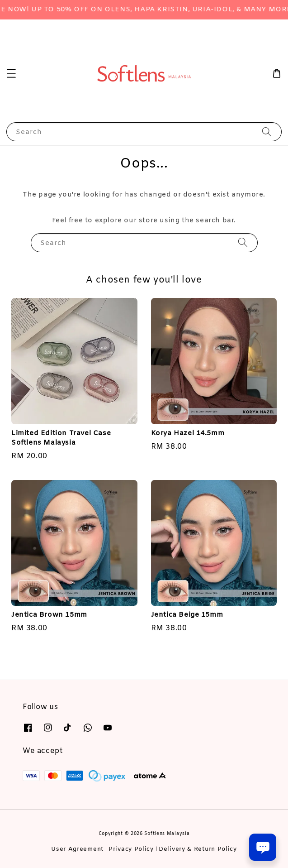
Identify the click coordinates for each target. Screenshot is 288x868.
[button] (11, 73)
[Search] (267, 132)
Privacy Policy (131, 849)
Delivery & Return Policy (198, 849)
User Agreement (77, 849)
